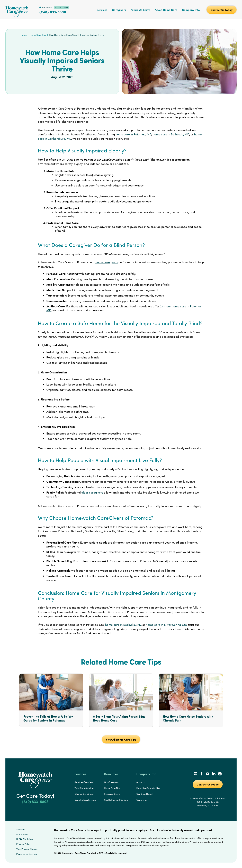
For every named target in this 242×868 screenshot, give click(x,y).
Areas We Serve (140, 10)
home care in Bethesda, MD (171, 134)
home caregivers (107, 262)
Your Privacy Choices (27, 849)
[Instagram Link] (220, 774)
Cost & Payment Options (116, 800)
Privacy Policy (23, 844)
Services (102, 10)
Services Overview (84, 782)
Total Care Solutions (84, 788)
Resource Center (112, 794)
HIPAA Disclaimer (25, 839)
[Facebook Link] (202, 774)
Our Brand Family (145, 794)
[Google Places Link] (195, 774)
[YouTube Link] (208, 774)
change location (61, 7)
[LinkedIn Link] (214, 774)
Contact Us (142, 800)
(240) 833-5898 (53, 12)
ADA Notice (22, 834)
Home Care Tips (38, 35)
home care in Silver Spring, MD (166, 625)
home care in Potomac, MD (133, 134)
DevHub (33, 854)
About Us (141, 782)
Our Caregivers (112, 782)
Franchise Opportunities (148, 788)
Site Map (21, 829)
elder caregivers (92, 492)
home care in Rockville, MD (123, 625)
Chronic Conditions (84, 794)
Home (24, 35)
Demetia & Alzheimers (85, 800)
